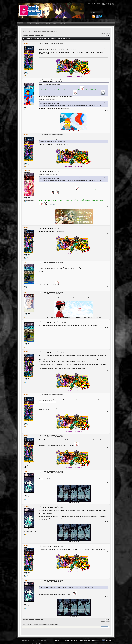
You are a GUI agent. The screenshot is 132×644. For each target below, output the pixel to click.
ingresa (106, 3)
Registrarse (62, 23)
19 (42, 36)
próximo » (108, 34)
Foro (25, 23)
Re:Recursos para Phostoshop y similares (52, 44)
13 (30, 36)
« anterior (103, 34)
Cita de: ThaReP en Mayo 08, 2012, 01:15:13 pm (49, 100)
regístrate (111, 3)
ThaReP (26, 44)
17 (39, 36)
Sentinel (26, 472)
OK (104, 640)
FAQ (30, 23)
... (28, 36)
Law (25, 293)
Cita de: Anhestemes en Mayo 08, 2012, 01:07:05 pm (50, 84)
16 (37, 36)
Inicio (20, 23)
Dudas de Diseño (52, 205)
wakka (26, 80)
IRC (42, 23)
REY (25, 263)
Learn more (108, 640)
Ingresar (54, 23)
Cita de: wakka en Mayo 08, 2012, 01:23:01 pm (48, 139)
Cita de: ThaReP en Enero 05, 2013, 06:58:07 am (49, 585)
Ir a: (100, 627)
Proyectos (36, 23)
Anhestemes (27, 170)
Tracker (48, 23)
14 (32, 36)
